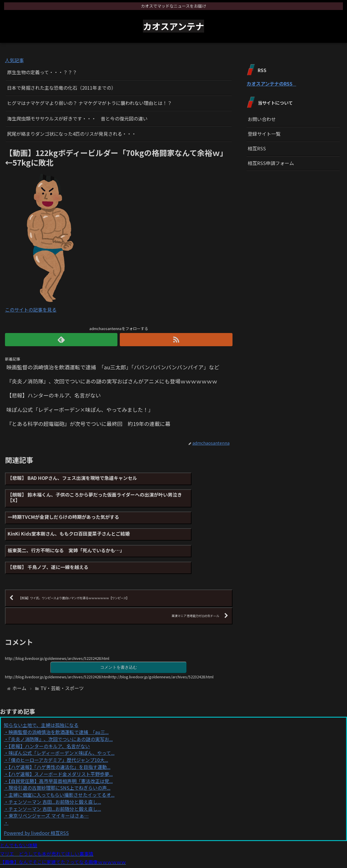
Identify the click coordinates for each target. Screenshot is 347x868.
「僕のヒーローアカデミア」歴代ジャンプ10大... (58, 730)
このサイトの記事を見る (31, 310)
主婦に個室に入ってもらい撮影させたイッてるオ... (61, 765)
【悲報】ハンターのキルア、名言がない (49, 716)
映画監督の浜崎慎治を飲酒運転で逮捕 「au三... (59, 701)
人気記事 (14, 60)
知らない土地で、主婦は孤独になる (41, 695)
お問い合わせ (262, 119)
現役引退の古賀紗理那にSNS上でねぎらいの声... (59, 757)
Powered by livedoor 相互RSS (36, 803)
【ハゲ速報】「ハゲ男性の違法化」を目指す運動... (59, 736)
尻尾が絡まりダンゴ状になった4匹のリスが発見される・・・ (72, 134)
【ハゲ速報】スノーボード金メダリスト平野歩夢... (61, 743)
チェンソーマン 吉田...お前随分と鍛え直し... (55, 771)
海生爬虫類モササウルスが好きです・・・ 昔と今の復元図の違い (77, 118)
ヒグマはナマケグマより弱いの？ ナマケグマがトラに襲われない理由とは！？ (89, 103)
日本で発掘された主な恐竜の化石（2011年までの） (61, 88)
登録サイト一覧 (264, 134)
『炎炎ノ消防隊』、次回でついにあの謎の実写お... (61, 709)
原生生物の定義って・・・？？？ (42, 72)
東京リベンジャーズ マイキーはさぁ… (49, 785)
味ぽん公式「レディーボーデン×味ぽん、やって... (61, 723)
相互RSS (257, 148)
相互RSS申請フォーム (271, 163)
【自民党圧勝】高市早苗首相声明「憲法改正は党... (61, 750)
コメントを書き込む (119, 636)
